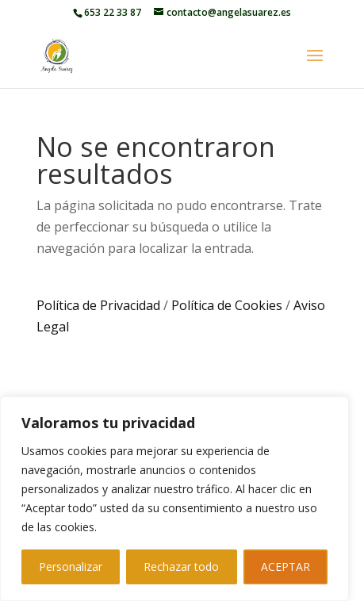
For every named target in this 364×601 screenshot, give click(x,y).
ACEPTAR (285, 567)
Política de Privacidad (98, 305)
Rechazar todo (181, 567)
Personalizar (71, 567)
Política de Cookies (227, 305)
